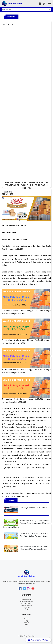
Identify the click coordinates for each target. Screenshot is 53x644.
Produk (26, 623)
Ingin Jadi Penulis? (27, 603)
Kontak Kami (26, 607)
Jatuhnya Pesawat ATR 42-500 (33, 508)
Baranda (27, 619)
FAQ (27, 609)
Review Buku (9, 24)
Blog (27, 621)
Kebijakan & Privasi (26, 605)
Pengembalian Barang (26, 601)
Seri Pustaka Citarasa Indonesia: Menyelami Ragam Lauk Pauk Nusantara (34, 549)
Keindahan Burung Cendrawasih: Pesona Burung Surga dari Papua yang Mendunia (34, 523)
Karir (26, 625)
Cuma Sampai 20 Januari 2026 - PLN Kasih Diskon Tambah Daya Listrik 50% (34, 536)
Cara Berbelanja (26, 599)
